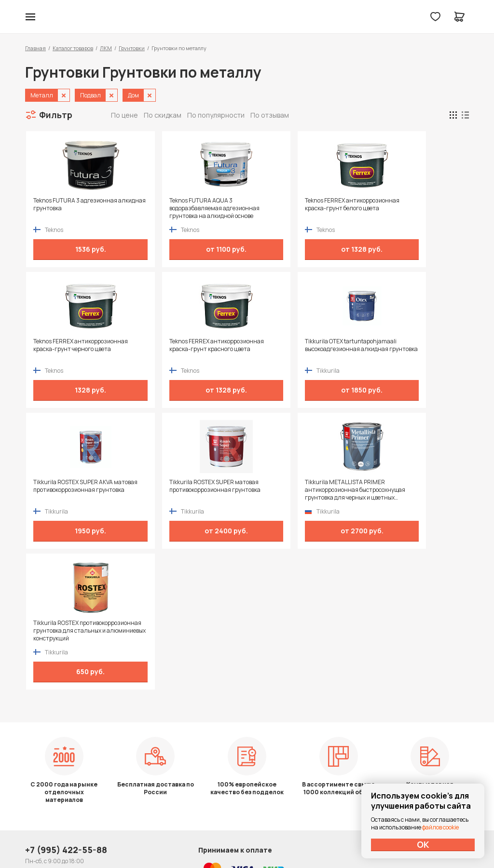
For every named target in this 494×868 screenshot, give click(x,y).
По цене (124, 115)
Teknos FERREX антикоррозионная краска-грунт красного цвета (70, 349)
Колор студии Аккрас (247, 17)
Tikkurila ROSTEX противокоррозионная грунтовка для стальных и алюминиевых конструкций (188, 490)
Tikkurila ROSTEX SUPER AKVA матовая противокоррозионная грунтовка (296, 349)
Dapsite (272, 838)
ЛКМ (106, 48)
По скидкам (163, 115)
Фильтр (56, 115)
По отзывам (270, 115)
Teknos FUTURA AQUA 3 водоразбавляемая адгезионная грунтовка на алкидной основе (188, 208)
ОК (423, 844)
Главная (35, 48)
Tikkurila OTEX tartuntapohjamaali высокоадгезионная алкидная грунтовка (185, 349)
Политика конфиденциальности (425, 733)
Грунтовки (132, 48)
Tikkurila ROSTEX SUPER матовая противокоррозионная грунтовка (410, 345)
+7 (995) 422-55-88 (66, 733)
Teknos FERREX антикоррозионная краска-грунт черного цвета (402, 208)
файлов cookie (440, 827)
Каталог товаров (73, 48)
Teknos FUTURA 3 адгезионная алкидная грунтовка (74, 204)
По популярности (216, 115)
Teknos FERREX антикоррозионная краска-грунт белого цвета (291, 208)
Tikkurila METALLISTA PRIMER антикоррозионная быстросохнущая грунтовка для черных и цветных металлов (76, 490)
